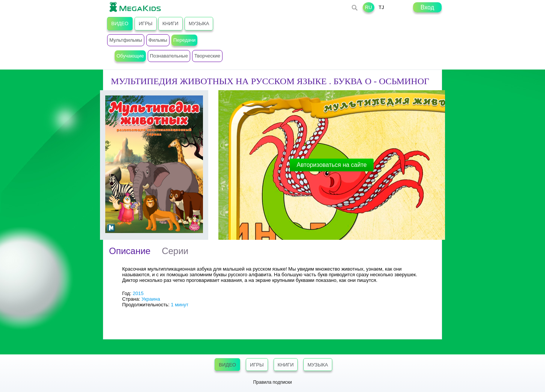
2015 (138, 293)
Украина (151, 299)
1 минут (179, 305)
